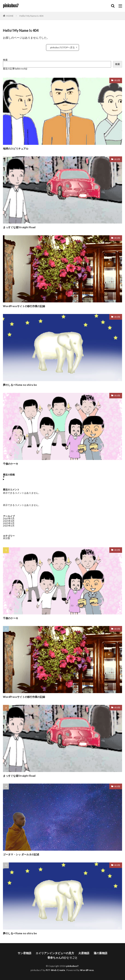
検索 (5, 60)
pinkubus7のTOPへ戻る (62, 47)
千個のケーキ (11, 464)
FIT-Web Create (56, 970)
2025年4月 (9, 521)
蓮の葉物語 (101, 953)
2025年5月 (9, 519)
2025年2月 (9, 526)
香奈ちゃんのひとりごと (62, 958)
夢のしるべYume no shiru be (20, 385)
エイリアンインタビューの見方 (55, 953)
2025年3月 (9, 523)
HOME (10, 16)
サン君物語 (24, 953)
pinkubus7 (11, 6)
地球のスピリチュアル (16, 149)
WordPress (87, 970)
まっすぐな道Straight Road (19, 227)
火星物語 (84, 953)
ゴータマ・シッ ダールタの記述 (21, 854)
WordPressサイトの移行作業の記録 (24, 306)
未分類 (117, 80)
